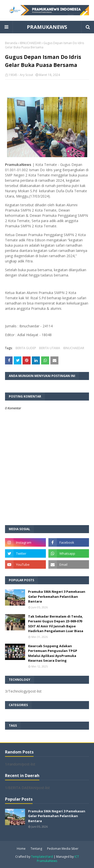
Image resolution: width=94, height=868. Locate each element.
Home (21, 849)
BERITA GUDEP (26, 348)
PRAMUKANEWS (47, 27)
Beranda (11, 43)
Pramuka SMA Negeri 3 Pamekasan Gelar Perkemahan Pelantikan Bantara (57, 596)
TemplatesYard (42, 857)
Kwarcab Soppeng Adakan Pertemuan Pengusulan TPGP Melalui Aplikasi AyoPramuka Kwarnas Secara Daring (53, 653)
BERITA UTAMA (50, 348)
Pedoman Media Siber (63, 849)
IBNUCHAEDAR (30, 43)
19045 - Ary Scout (21, 75)
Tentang (36, 849)
